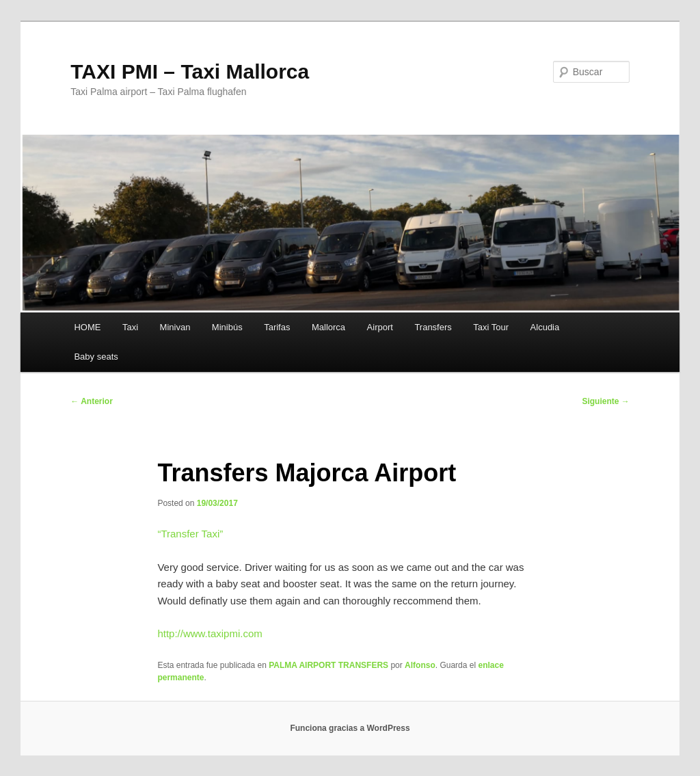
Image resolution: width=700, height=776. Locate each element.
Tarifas (277, 327)
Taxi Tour (491, 327)
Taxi (130, 327)
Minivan (175, 327)
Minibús (227, 327)
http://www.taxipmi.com (210, 633)
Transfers (433, 327)
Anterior (92, 401)
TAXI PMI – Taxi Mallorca (190, 71)
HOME (87, 327)
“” (190, 534)
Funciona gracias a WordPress (350, 728)
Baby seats (96, 357)
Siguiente (605, 401)
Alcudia (545, 327)
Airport (380, 327)
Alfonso (420, 665)
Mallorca (328, 327)
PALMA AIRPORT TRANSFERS (328, 665)
